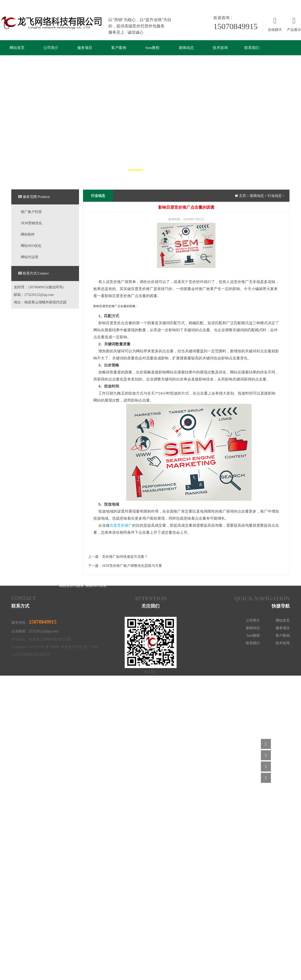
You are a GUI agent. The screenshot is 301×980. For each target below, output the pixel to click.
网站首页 (17, 48)
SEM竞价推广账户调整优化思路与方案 (132, 566)
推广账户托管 (31, 212)
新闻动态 (186, 48)
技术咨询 (220, 48)
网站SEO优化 (31, 246)
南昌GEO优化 (96, 586)
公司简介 (51, 48)
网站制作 (28, 234)
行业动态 (275, 196)
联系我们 (252, 48)
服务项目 (85, 48)
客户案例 (119, 48)
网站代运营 (30, 257)
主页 (243, 196)
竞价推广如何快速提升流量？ (125, 557)
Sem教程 (152, 48)
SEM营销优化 (31, 223)
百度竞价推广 (121, 525)
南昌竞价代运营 (71, 586)
